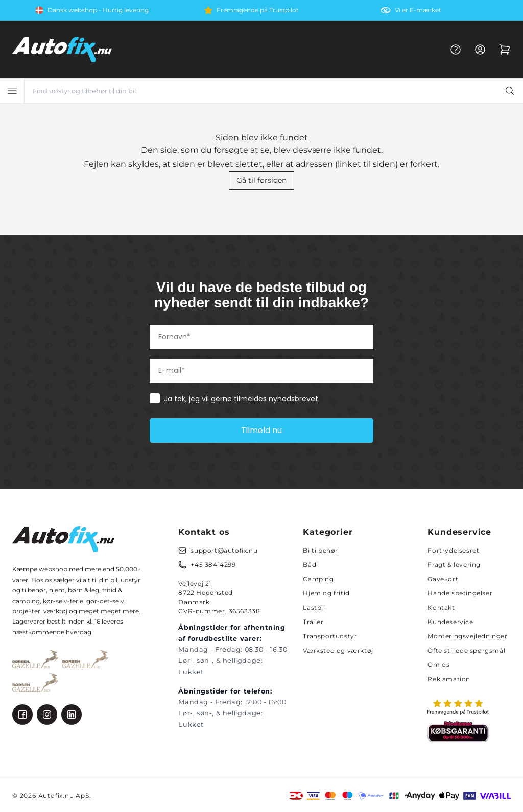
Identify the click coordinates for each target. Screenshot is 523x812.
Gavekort (443, 579)
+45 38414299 (213, 565)
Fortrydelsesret (453, 550)
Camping (318, 579)
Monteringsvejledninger (467, 636)
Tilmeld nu (261, 430)
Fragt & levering (454, 565)
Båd (310, 565)
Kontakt (441, 607)
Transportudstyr (330, 636)
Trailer (313, 622)
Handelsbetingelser (460, 593)
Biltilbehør (320, 550)
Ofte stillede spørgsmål (466, 650)
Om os (438, 665)
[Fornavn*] (261, 337)
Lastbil (314, 607)
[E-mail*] (261, 371)
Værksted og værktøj (338, 650)
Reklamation (449, 679)
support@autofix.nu (224, 550)
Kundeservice (450, 622)
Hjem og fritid (326, 593)
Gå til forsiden (261, 180)
